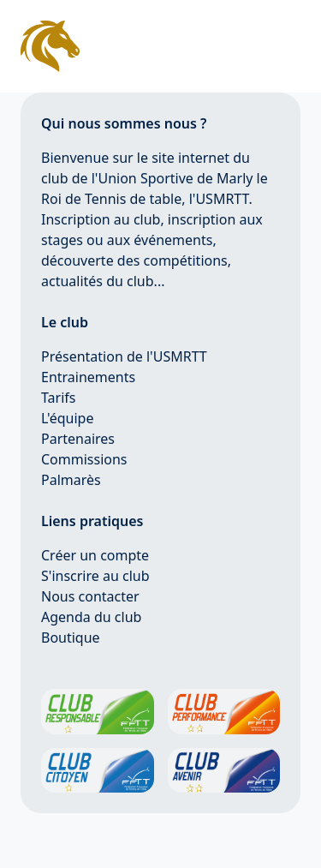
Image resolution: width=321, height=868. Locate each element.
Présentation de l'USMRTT (124, 356)
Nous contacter (90, 596)
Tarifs (59, 398)
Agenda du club (91, 617)
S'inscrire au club (95, 576)
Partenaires (78, 439)
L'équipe (68, 418)
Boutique (71, 638)
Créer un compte (95, 555)
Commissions (84, 459)
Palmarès (71, 480)
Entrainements (88, 377)
